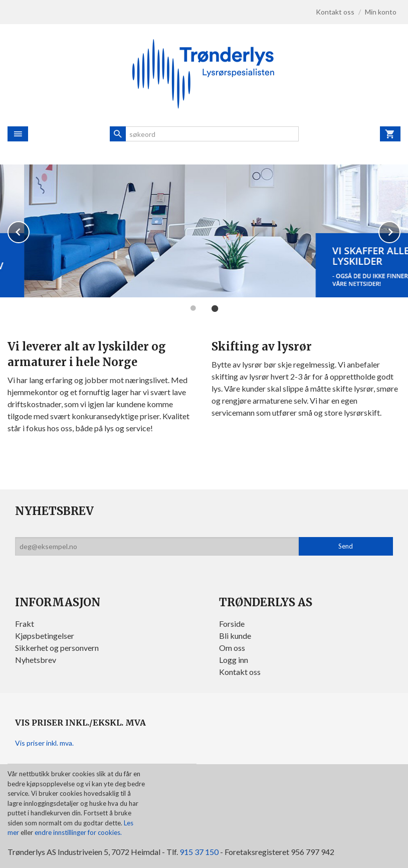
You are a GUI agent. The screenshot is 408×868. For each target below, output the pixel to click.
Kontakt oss (240, 672)
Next (400, 230)
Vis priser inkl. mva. (44, 743)
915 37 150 (199, 852)
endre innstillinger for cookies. (78, 832)
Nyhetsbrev (36, 660)
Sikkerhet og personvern (57, 648)
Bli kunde (235, 636)
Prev (29, 230)
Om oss (232, 648)
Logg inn (234, 660)
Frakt (25, 624)
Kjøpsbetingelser (45, 636)
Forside (232, 624)
